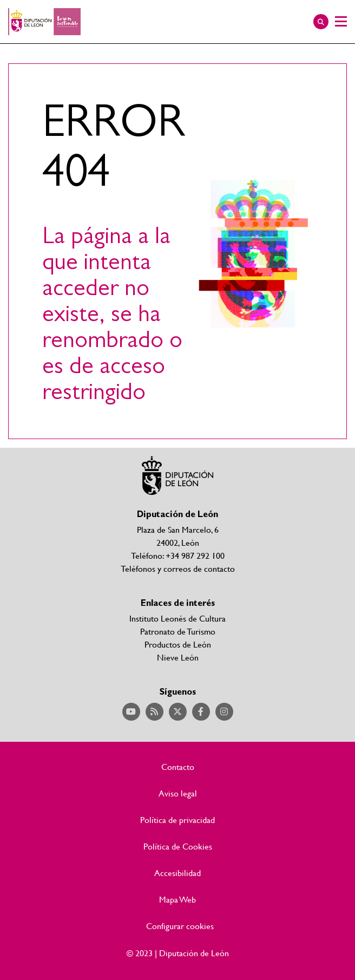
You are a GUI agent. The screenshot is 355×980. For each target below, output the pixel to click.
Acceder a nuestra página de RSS (155, 712)
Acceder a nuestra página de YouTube (131, 712)
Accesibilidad (177, 873)
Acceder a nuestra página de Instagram (224, 712)
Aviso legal (178, 793)
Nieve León (178, 657)
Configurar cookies (180, 926)
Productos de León (178, 644)
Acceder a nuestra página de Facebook (201, 712)
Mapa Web (177, 899)
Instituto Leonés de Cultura (177, 618)
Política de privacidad (177, 820)
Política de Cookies (178, 846)
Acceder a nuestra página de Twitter (178, 712)
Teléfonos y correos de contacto (178, 568)
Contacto (178, 767)
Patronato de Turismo (178, 631)
